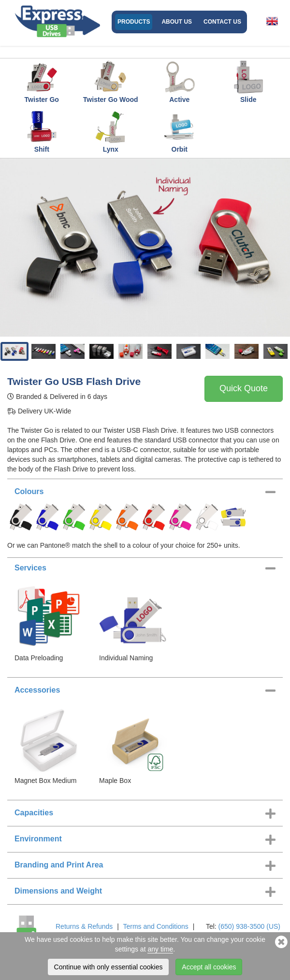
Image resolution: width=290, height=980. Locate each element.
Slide (248, 82)
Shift (42, 131)
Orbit (179, 131)
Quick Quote (244, 388)
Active (179, 82)
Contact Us (222, 22)
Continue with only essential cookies (109, 967)
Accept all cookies (209, 967)
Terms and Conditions (155, 926)
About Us (177, 22)
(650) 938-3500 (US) (249, 926)
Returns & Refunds (84, 926)
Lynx (111, 131)
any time (160, 949)
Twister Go (42, 82)
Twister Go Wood (111, 82)
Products (134, 22)
